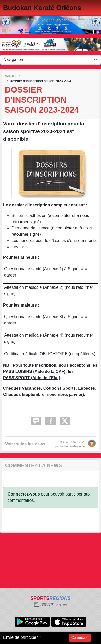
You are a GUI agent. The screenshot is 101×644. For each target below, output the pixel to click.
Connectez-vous (24, 494)
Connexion (80, 637)
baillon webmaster (73, 446)
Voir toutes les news (25, 444)
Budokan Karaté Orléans (42, 8)
